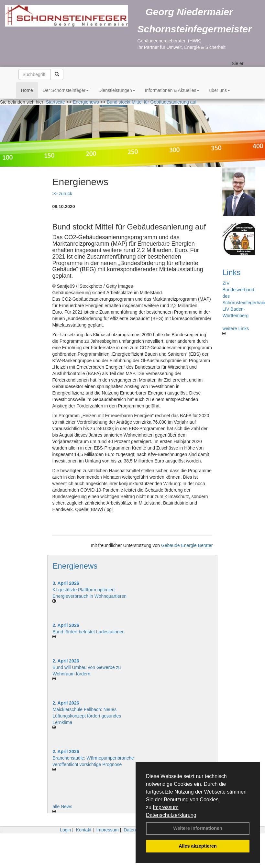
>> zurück (62, 194)
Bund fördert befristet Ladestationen (88, 632)
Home (27, 90)
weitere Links (236, 330)
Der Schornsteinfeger (66, 90)
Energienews (75, 566)
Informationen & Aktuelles (172, 90)
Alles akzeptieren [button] (198, 846)
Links (231, 272)
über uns (219, 90)
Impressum (166, 807)
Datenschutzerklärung (171, 815)
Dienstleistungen (117, 90)
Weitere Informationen (198, 828)
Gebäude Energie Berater (187, 545)
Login (65, 830)
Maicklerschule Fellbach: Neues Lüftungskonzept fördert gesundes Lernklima (87, 716)
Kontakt (84, 830)
